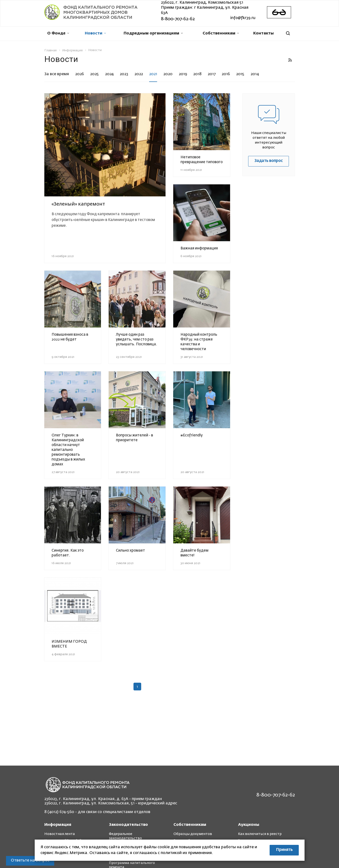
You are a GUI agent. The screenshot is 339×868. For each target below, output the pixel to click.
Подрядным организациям (153, 33)
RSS (290, 60)
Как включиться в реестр (260, 834)
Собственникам (221, 33)
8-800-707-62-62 (178, 19)
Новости (95, 33)
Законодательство (128, 825)
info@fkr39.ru (243, 18)
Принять (284, 850)
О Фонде (58, 33)
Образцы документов (193, 834)
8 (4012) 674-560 (59, 812)
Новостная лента (60, 834)
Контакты (263, 33)
